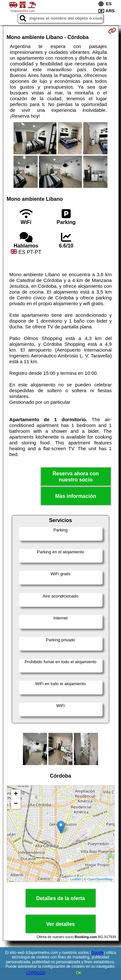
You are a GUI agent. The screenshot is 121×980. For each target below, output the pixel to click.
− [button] (16, 804)
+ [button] (16, 794)
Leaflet (76, 879)
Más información (76, 496)
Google (98, 953)
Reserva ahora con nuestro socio (76, 477)
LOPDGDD (36, 973)
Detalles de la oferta (60, 898)
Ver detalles (60, 924)
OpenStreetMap (100, 879)
